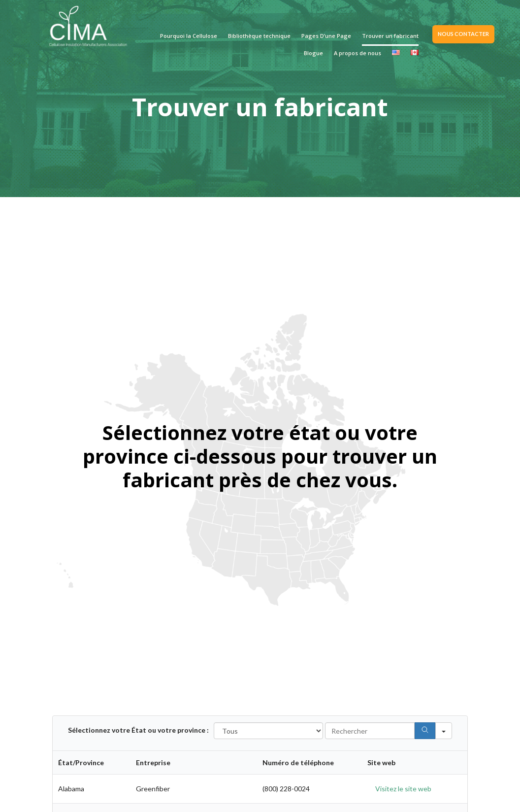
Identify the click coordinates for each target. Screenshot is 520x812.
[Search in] (444, 731)
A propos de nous (357, 53)
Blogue (313, 53)
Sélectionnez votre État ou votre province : (138, 730)
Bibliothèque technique (259, 36)
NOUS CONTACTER (463, 34)
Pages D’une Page (326, 36)
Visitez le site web (403, 789)
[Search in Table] (370, 731)
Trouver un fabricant (390, 36)
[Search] (425, 731)
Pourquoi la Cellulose (189, 36)
